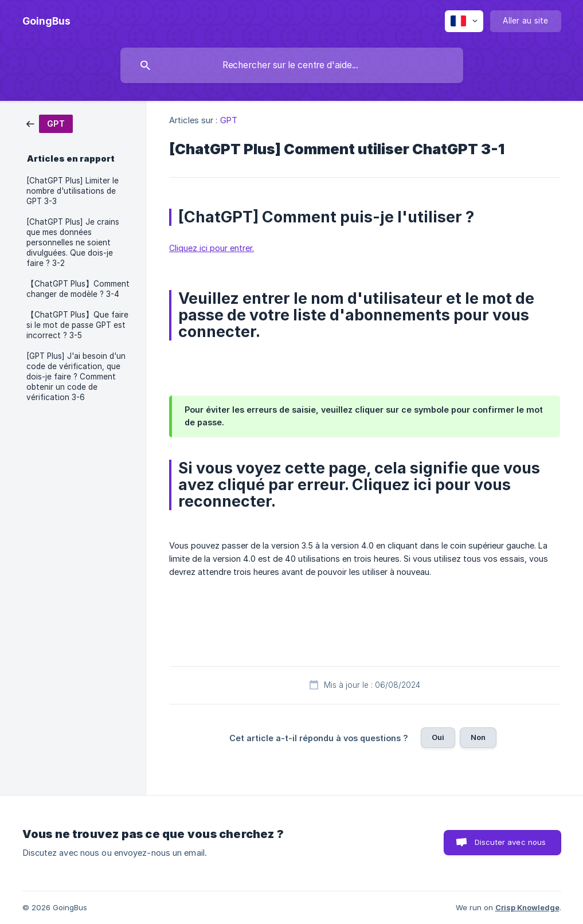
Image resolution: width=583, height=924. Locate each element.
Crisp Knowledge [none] (527, 907)
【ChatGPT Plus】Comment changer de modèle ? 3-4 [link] (78, 289)
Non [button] (478, 737)
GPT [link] (229, 120)
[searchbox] (292, 65)
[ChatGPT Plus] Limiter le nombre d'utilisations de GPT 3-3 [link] (73, 191)
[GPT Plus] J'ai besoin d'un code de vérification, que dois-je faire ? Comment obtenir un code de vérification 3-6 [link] (76, 377)
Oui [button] (438, 737)
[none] (46, 21)
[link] (50, 123)
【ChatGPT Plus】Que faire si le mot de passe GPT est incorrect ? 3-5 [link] (77, 325)
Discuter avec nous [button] (510, 842)
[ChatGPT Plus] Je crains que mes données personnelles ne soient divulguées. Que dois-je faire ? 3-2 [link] (73, 242)
